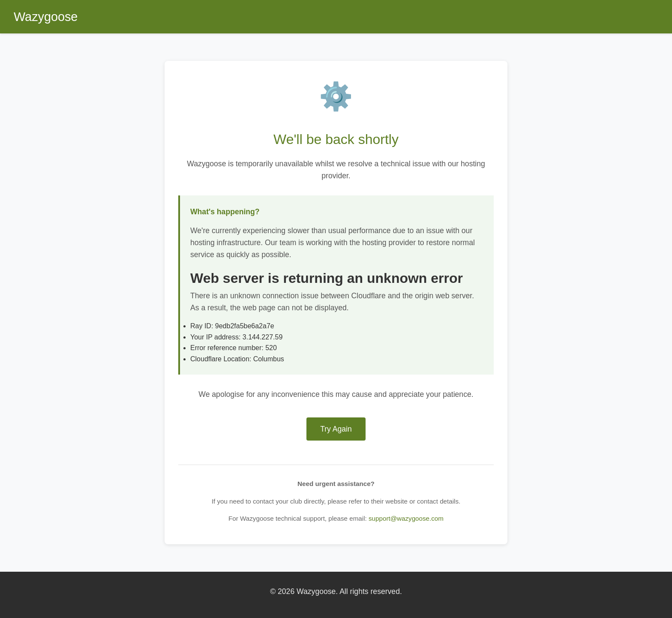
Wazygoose (46, 17)
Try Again (336, 429)
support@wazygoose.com (406, 518)
